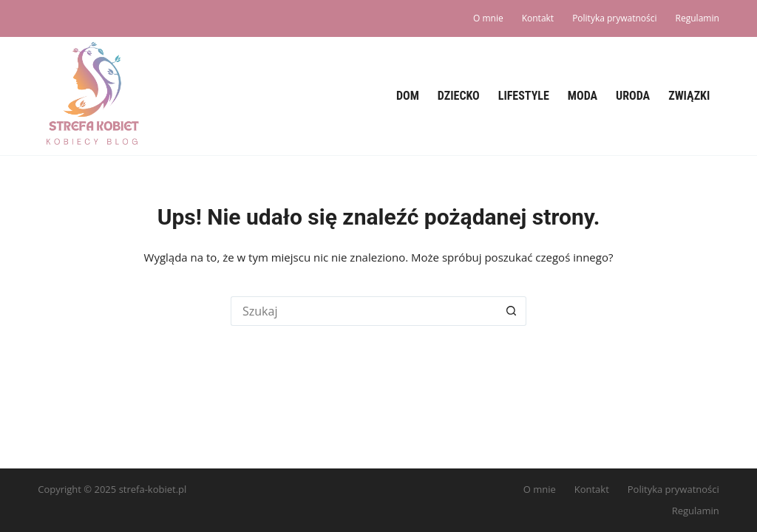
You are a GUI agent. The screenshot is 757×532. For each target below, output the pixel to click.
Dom (408, 96)
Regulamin (697, 18)
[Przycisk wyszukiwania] (512, 311)
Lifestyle (524, 96)
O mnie (488, 18)
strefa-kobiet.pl (153, 489)
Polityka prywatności (614, 18)
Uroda (633, 96)
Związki (689, 96)
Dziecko (459, 96)
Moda (583, 96)
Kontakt (538, 18)
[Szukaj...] (364, 311)
